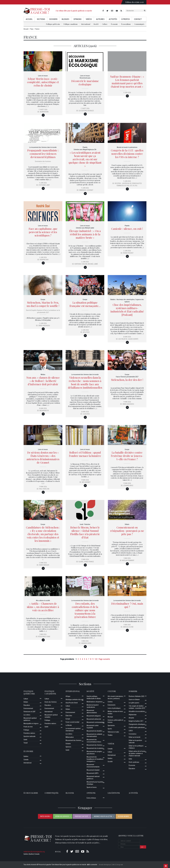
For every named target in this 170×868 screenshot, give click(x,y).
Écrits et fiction (91, 798)
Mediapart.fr (44, 411)
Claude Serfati (133, 339)
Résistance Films (44, 637)
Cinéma (110, 702)
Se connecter (92, 865)
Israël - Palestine (85, 524)
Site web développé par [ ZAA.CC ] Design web (111, 865)
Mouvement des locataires (95, 748)
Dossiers (53, 19)
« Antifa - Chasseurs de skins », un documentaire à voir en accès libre (43, 607)
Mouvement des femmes (73, 740)
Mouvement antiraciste (94, 719)
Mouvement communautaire (96, 722)
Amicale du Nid (128, 627)
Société (96, 24)
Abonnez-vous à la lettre (103, 816)
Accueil (29, 19)
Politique (26, 730)
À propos (126, 19)
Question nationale (29, 736)
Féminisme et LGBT (29, 712)
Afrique (68, 696)
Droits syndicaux (134, 762)
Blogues (65, 19)
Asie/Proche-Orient (72, 703)
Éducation (27, 705)
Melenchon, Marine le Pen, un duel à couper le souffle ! (43, 304)
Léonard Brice (128, 486)
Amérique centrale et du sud (74, 700)
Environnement (28, 708)
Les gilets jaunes (134, 703)
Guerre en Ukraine (134, 700)
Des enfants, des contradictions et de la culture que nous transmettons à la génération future (85, 610)
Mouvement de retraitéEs (94, 731)
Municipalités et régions (31, 723)
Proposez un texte (82, 816)
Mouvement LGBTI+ (93, 773)
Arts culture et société (43, 600)
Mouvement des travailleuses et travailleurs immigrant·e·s (95, 759)
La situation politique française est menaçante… (85, 304)
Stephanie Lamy (44, 185)
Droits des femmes (51, 702)
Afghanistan (133, 715)
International (86, 24)
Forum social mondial (72, 722)
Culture (105, 24)
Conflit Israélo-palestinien (137, 727)
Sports (110, 729)
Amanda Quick (86, 643)
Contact (138, 19)
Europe (43, 299)
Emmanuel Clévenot (86, 190)
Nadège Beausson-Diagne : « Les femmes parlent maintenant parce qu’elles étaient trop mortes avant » (127, 81)
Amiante (131, 718)
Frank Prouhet (128, 253)
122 (96, 659)
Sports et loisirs (92, 787)
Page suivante (104, 659)
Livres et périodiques (114, 708)
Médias (43, 375)
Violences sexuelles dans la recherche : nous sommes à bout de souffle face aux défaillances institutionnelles (85, 382)
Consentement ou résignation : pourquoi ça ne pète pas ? (127, 531)
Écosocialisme (126, 24)
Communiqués (139, 24)
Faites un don (45, 816)
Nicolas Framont (128, 560)
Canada (26, 760)
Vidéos (89, 19)
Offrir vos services (62, 816)
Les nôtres (27, 715)
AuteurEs (100, 19)
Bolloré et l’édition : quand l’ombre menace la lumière (85, 454)
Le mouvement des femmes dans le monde (43, 147)
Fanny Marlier (44, 565)
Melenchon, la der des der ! (127, 380)
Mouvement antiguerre (94, 716)
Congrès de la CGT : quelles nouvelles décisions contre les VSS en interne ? (127, 154)
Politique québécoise (53, 24)
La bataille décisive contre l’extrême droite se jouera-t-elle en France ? (127, 456)
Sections (41, 19)
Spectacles (111, 725)
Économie (114, 24)
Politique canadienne (71, 24)
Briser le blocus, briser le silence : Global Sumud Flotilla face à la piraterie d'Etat (85, 532)
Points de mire (28, 727)
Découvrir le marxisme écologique (85, 83)
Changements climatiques (137, 724)
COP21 (131, 731)
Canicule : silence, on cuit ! (127, 229)
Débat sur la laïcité (135, 737)
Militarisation (70, 737)
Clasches (86, 414)
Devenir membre (123, 816)
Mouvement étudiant (93, 770)
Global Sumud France (86, 562)
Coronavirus (133, 734)
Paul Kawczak (44, 489)
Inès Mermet (86, 482)
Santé (25, 740)
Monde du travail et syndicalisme (127, 147)
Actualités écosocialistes (137, 711)
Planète (85, 147)
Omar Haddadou (44, 326)
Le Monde (69, 725)
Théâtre (110, 735)
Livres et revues (43, 76)
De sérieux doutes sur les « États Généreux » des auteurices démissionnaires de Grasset (43, 457)
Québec (26, 756)
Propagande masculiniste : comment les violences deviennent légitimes (43, 154)
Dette (130, 759)
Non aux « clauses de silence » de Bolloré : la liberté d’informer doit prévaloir (43, 381)
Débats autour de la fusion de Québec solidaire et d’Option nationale (137, 753)
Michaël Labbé (93, 264)
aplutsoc (86, 332)
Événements (112, 705)
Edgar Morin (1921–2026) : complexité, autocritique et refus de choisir (43, 82)
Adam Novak (44, 112)
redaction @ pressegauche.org (34, 852)
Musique (110, 717)
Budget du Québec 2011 (136, 721)
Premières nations (29, 733)
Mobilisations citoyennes (95, 702)
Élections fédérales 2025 (137, 696)
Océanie (68, 744)
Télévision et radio (113, 732)
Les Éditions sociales (86, 111)
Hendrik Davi (44, 260)
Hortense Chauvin (81, 264)
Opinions (77, 19)
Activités (113, 19)
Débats (127, 524)
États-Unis (69, 716)
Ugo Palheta (123, 339)
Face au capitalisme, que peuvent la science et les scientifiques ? (43, 232)
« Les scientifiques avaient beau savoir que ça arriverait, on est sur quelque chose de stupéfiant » (85, 159)
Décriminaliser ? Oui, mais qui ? (127, 605)
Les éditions (114, 793)
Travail (26, 743)
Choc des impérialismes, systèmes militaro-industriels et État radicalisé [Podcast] (127, 310)
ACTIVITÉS (133, 793)
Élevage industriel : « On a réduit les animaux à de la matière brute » (85, 234)
